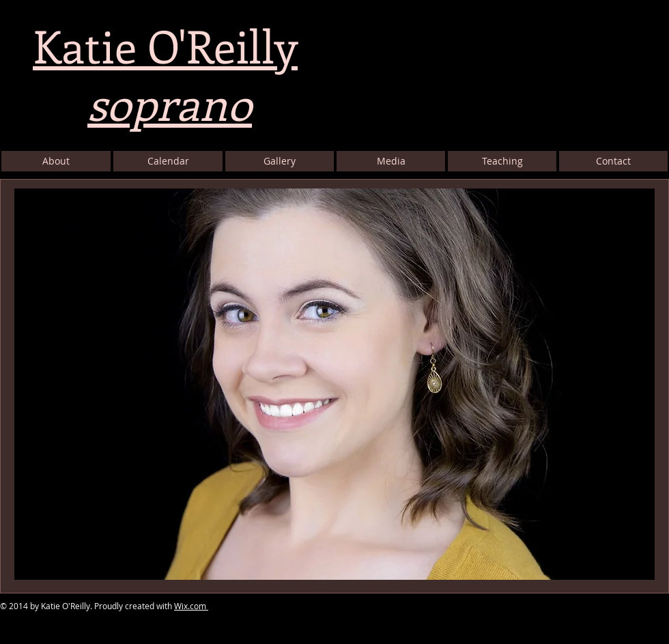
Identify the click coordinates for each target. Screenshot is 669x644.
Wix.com (191, 606)
